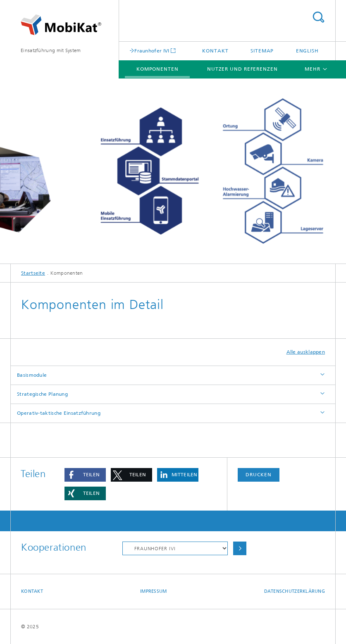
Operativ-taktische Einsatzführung (59, 413)
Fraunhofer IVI (152, 51)
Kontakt (215, 51)
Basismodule (32, 375)
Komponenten (157, 69)
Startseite (33, 273)
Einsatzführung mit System (51, 50)
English (307, 51)
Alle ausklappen (306, 352)
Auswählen (240, 548)
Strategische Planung (42, 394)
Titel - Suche (318, 17)
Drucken (258, 475)
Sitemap (262, 51)
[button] (85, 475)
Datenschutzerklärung (295, 591)
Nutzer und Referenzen (242, 69)
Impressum (153, 591)
